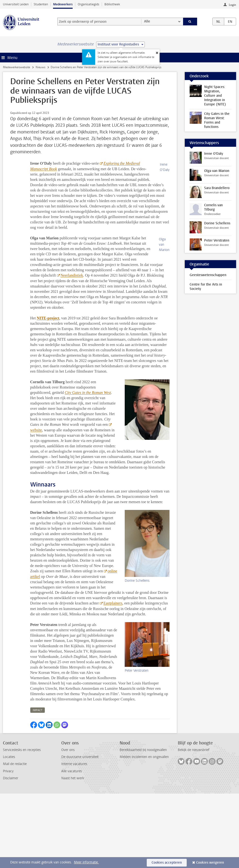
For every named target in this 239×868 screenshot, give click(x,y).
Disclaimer (11, 853)
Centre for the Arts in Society (206, 287)
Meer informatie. (86, 862)
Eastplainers (113, 678)
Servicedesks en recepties (22, 824)
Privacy (8, 846)
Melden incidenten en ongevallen (144, 831)
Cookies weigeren (210, 863)
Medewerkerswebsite (16, 67)
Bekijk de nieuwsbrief (194, 824)
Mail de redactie (15, 838)
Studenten (41, 4)
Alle (147, 21)
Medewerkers (63, 4)
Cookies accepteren (167, 863)
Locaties (9, 831)
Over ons (68, 824)
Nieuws (40, 67)
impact (38, 785)
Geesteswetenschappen (208, 275)
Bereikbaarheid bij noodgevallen (143, 824)
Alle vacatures (72, 846)
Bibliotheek (112, 4)
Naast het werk (73, 853)
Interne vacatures (74, 838)
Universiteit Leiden (16, 4)
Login (232, 5)
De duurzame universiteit (80, 831)
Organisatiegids (89, 4)
